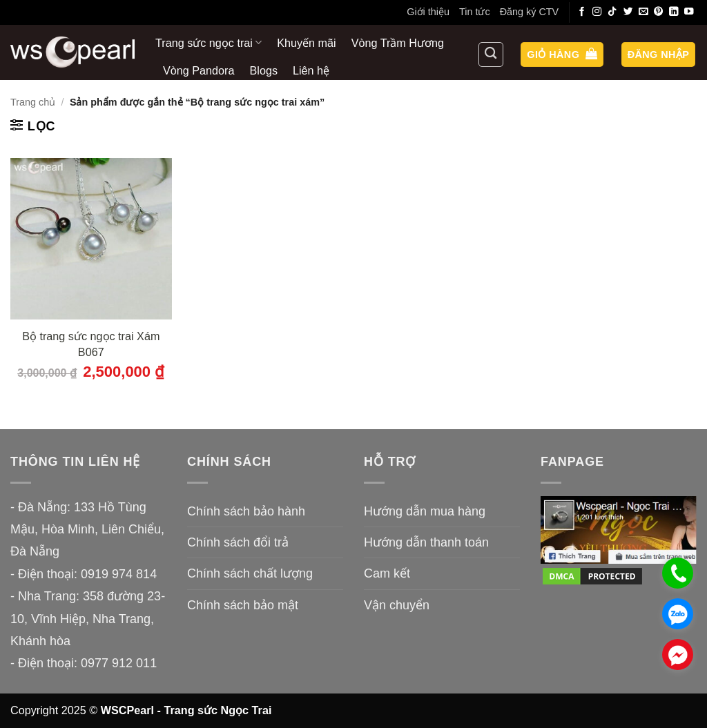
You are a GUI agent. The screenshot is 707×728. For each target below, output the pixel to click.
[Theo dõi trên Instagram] (597, 12)
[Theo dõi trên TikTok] (612, 12)
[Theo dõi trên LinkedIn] (674, 12)
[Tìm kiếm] (491, 55)
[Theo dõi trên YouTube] (689, 12)
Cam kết (387, 573)
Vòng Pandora (199, 70)
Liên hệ (311, 70)
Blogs (264, 70)
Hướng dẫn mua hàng (425, 511)
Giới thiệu (428, 12)
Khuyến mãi (306, 43)
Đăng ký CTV (530, 12)
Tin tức (475, 12)
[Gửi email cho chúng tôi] (643, 12)
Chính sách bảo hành (246, 511)
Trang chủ (33, 102)
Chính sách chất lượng (250, 573)
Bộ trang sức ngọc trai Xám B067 (91, 344)
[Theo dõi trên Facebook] (582, 12)
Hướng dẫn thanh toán (426, 542)
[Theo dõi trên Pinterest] (659, 12)
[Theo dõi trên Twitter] (628, 12)
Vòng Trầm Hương (398, 43)
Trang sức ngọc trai (209, 42)
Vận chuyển (397, 605)
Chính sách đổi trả (238, 542)
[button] (562, 55)
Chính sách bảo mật (243, 605)
